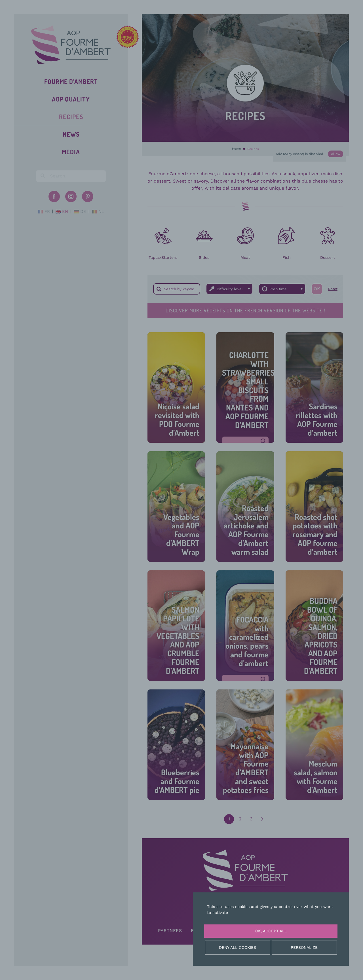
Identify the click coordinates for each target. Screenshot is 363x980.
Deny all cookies (238, 947)
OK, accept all (271, 931)
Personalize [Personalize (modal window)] (304, 947)
